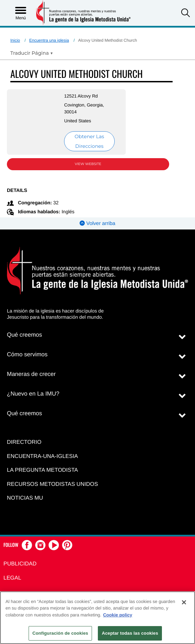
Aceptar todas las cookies (130, 633)
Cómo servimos (27, 354)
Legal (12, 578)
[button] (186, 14)
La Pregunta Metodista (42, 470)
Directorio (24, 442)
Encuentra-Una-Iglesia (42, 456)
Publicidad (20, 564)
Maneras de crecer (31, 374)
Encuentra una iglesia (49, 40)
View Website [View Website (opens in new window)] (88, 164)
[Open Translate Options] (32, 53)
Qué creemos (24, 335)
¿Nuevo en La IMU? (33, 394)
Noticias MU (25, 498)
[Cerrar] (184, 602)
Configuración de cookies (60, 633)
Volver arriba (97, 223)
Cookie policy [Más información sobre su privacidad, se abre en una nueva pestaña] (118, 615)
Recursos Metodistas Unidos (52, 484)
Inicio (15, 40)
